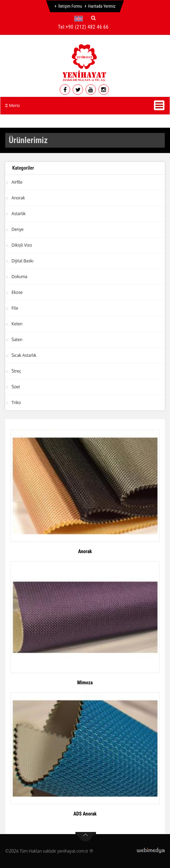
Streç (16, 371)
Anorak (18, 198)
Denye (18, 229)
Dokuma (19, 277)
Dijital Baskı (22, 261)
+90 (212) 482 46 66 (87, 27)
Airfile (17, 182)
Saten (17, 340)
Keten (17, 324)
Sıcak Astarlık (24, 355)
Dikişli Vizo (22, 245)
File (15, 308)
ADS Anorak (85, 814)
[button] (80, 19)
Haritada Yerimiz (102, 6)
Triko (16, 403)
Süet (16, 387)
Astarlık (19, 214)
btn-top (86, 837)
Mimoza (85, 683)
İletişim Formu (70, 6)
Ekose (17, 292)
